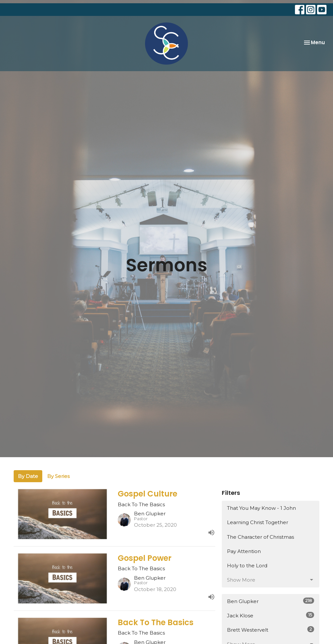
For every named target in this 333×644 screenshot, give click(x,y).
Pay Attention (244, 551)
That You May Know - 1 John (261, 508)
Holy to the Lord (247, 566)
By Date (28, 476)
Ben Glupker (271, 601)
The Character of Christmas (260, 537)
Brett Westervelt (271, 630)
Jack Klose (271, 615)
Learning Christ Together (258, 522)
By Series (58, 476)
